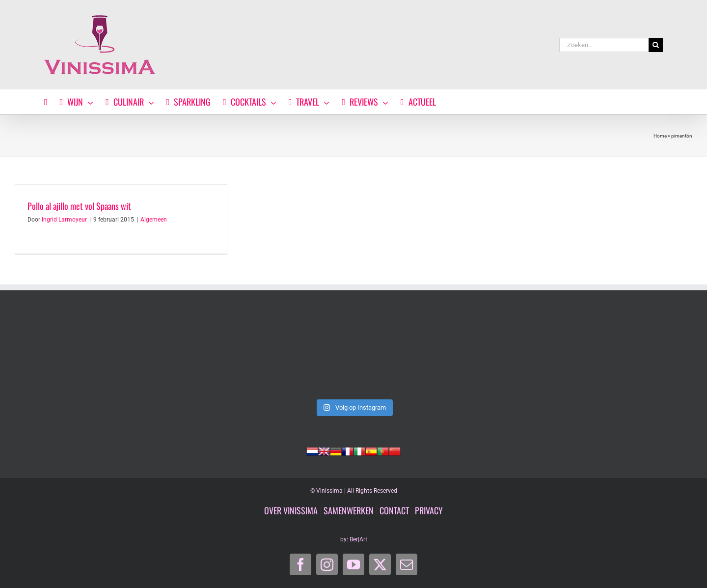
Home (660, 136)
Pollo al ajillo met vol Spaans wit (79, 206)
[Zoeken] (656, 45)
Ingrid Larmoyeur (64, 220)
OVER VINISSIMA (291, 510)
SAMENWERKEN (349, 510)
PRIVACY (429, 510)
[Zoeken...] (604, 45)
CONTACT (394, 510)
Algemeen (154, 220)
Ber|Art (358, 539)
